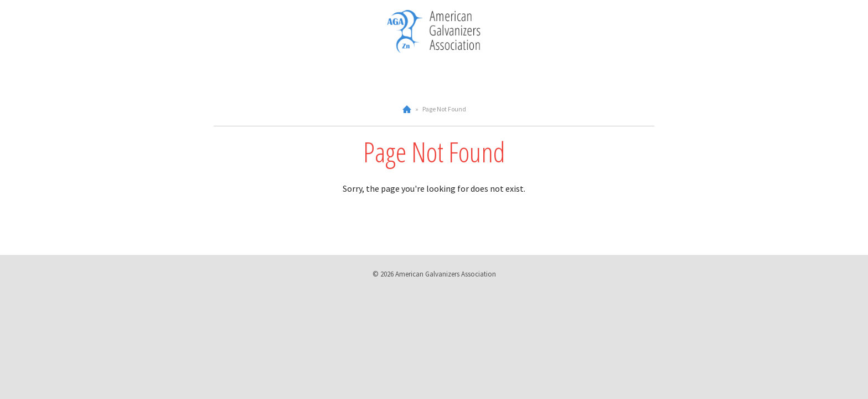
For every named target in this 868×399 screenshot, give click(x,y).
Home (407, 109)
